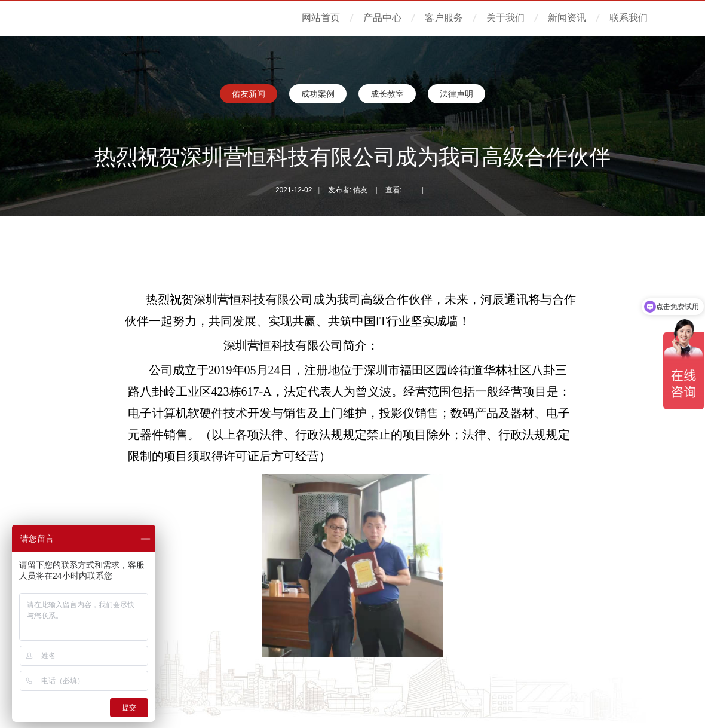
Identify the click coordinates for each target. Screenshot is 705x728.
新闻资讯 (567, 18)
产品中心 (382, 18)
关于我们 (505, 18)
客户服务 (444, 18)
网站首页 (321, 18)
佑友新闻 (249, 94)
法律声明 (456, 94)
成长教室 (387, 94)
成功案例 (318, 94)
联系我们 (629, 18)
